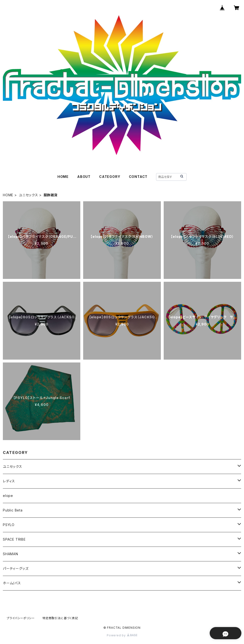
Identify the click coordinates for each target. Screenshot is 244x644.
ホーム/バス (12, 583)
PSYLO (9, 525)
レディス (9, 481)
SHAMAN (10, 554)
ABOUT (84, 177)
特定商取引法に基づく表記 (60, 618)
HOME (63, 177)
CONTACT (138, 177)
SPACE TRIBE (14, 539)
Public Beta (13, 510)
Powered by (122, 635)
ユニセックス (28, 195)
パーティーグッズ (16, 568)
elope (8, 496)
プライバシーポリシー (21, 618)
